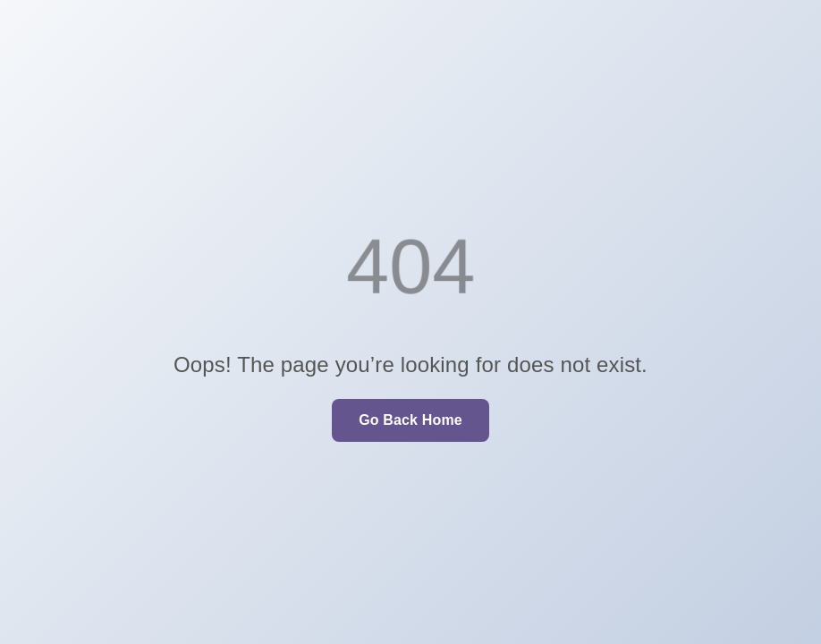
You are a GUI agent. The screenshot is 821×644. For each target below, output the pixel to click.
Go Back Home (410, 420)
